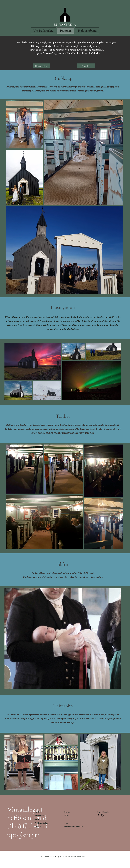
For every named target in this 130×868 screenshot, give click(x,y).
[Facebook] (98, 815)
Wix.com (82, 856)
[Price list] (86, 66)
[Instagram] (102, 815)
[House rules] (41, 66)
